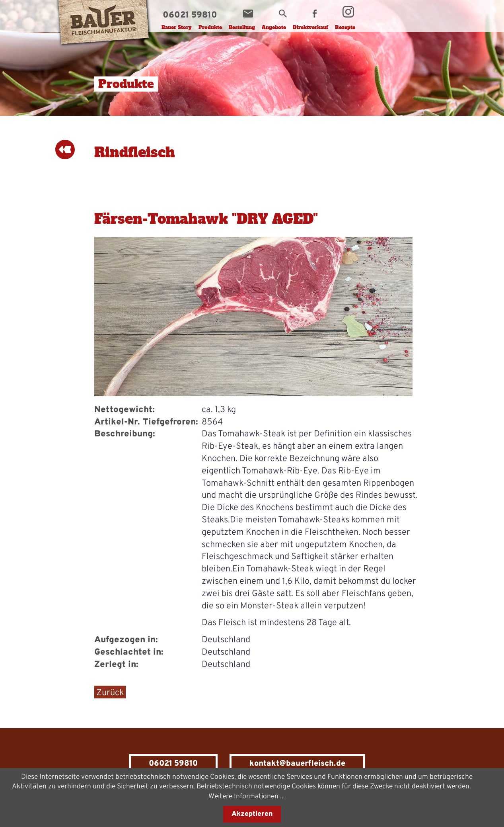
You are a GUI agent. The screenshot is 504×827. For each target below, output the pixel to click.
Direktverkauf (310, 27)
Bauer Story (177, 27)
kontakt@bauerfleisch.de (297, 764)
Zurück (110, 693)
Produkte (210, 27)
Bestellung (242, 27)
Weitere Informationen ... (247, 797)
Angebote (274, 27)
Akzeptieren (252, 814)
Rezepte (345, 27)
